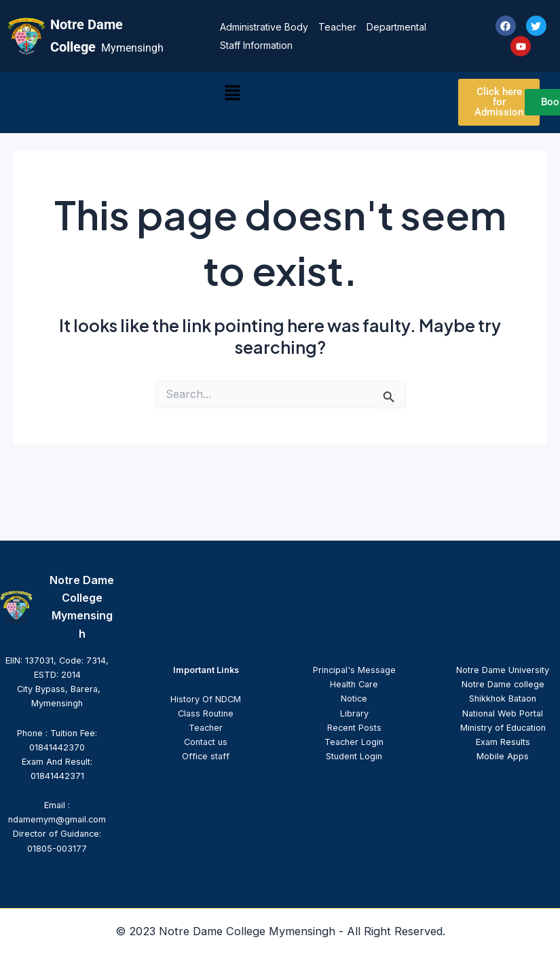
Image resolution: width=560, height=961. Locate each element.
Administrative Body (264, 27)
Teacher (337, 27)
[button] (232, 93)
